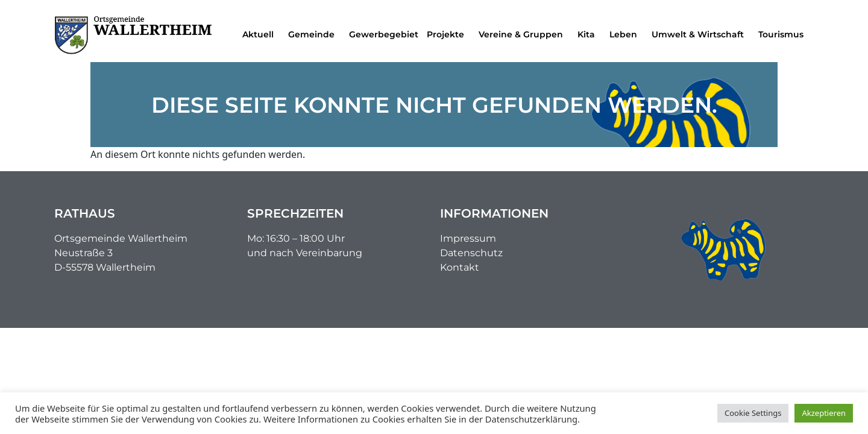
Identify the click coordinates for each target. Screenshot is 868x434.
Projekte (448, 34)
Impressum (468, 238)
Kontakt (460, 267)
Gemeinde (314, 34)
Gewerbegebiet (384, 34)
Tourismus (784, 34)
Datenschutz (471, 253)
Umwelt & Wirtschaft (701, 34)
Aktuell (261, 34)
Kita (589, 34)
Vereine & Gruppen (524, 34)
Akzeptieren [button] (824, 413)
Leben (626, 34)
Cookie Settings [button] (753, 413)
